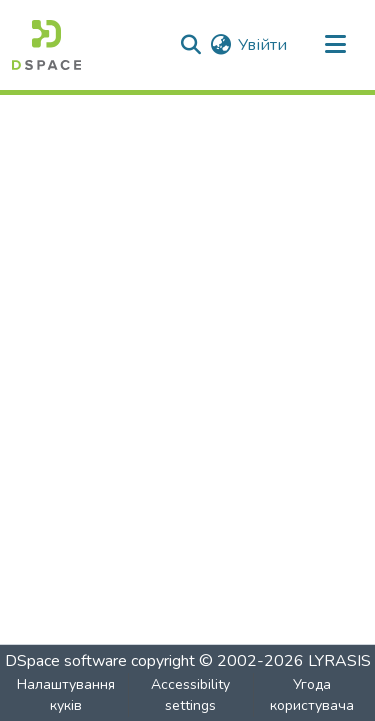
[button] (46, 45)
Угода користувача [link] (312, 695)
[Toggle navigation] (335, 45)
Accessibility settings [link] (190, 695)
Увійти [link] (262, 45)
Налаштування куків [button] (66, 695)
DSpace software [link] (66, 661)
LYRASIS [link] (339, 661)
